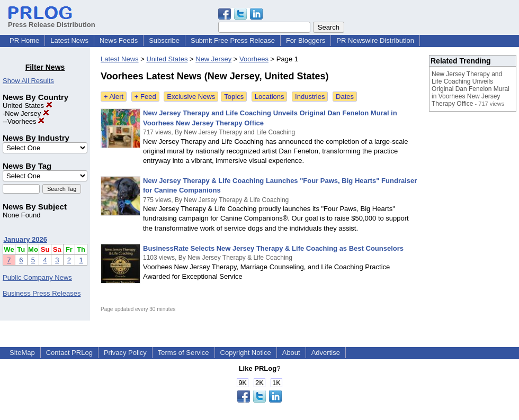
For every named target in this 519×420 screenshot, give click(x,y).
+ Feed (145, 97)
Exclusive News (191, 97)
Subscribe (164, 40)
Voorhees (26, 121)
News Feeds (119, 40)
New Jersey (27, 113)
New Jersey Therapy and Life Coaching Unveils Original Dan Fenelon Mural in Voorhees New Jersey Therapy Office (471, 89)
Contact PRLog (69, 353)
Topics (234, 97)
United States (28, 106)
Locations (270, 97)
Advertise (326, 353)
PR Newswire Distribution (375, 40)
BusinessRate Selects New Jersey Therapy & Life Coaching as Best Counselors (273, 248)
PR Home (24, 40)
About (291, 353)
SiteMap (22, 353)
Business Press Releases (42, 293)
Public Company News (37, 277)
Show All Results (28, 81)
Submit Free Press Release (233, 40)
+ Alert (114, 97)
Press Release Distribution (52, 21)
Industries (310, 97)
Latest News (69, 40)
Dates (345, 97)
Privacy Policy (125, 353)
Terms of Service (184, 353)
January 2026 (25, 239)
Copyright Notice (246, 353)
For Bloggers (306, 40)
